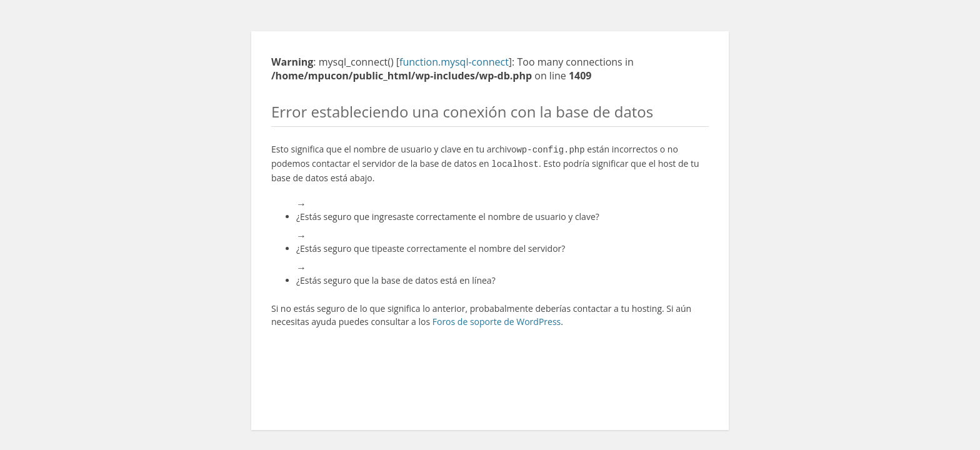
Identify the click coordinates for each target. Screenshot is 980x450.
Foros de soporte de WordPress (497, 319)
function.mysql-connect (454, 62)
